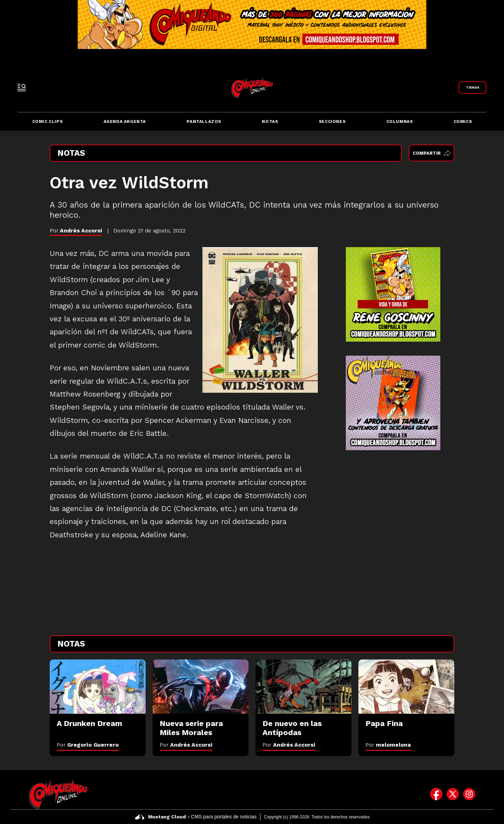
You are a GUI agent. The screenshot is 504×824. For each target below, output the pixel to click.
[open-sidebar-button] (22, 88)
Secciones (332, 121)
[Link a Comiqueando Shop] (472, 88)
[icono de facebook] (436, 794)
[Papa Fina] (406, 686)
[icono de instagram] (469, 794)
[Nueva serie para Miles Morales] (201, 686)
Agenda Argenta (125, 121)
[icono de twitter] (453, 794)
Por (88, 745)
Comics (463, 121)
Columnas (400, 121)
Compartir (432, 153)
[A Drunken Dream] (98, 686)
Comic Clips (48, 121)
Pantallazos (204, 121)
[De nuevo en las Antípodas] (303, 686)
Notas (270, 121)
